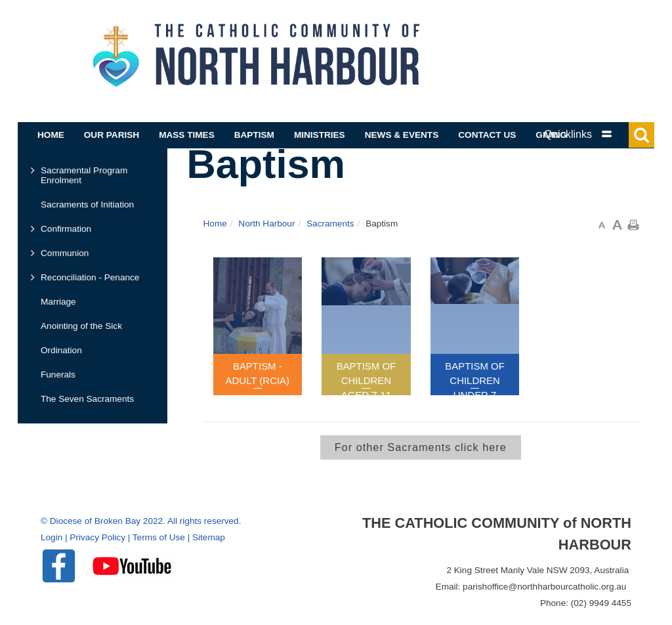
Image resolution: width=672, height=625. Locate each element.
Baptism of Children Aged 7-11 (367, 381)
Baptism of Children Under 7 (475, 381)
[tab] (592, 134)
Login (52, 537)
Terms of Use (159, 537)
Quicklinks (568, 134)
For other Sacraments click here (421, 447)
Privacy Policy (97, 537)
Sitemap (209, 537)
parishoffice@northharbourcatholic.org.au (544, 587)
